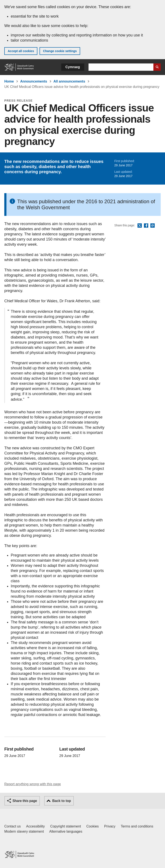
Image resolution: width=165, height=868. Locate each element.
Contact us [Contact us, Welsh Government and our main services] (12, 826)
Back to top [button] (62, 801)
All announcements (69, 81)
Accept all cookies (21, 51)
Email (153, 226)
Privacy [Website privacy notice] (110, 826)
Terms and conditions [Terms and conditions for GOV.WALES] (137, 826)
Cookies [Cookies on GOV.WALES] (93, 826)
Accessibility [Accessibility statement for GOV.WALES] (35, 826)
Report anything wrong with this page (33, 784)
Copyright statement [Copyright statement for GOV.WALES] (66, 826)
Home (9, 81)
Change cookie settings (60, 51)
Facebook (146, 226)
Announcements (34, 81)
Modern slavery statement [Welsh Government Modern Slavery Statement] (24, 831)
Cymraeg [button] (73, 67)
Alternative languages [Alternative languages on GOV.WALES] (66, 831)
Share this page (25, 801)
